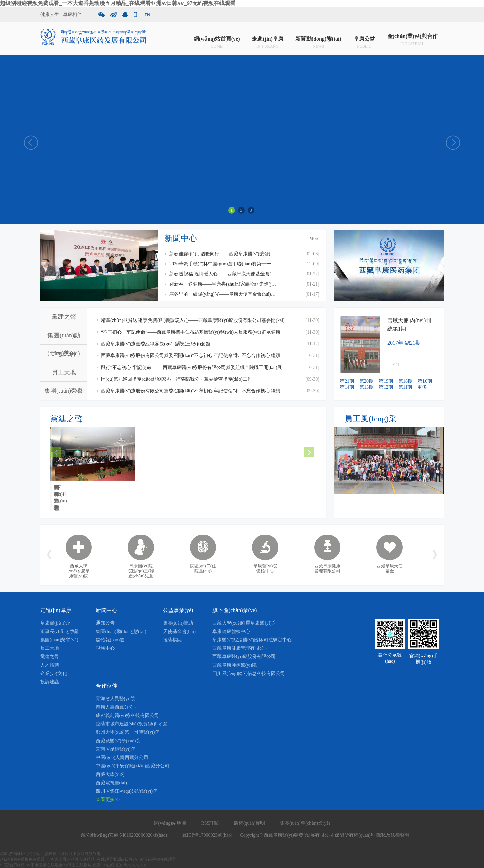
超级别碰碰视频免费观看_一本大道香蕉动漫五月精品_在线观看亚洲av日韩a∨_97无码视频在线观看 (118, 3)
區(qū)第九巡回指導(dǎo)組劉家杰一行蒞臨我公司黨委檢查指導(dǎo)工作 (176, 379)
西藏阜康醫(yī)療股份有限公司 (244, 657)
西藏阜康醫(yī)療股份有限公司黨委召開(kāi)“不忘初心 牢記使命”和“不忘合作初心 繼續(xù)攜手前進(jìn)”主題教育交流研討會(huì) (191, 357)
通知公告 (64, 354)
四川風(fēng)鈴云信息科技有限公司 (249, 673)
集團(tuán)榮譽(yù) (59, 640)
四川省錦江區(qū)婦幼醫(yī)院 (127, 791)
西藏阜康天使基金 (390, 568)
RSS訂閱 (210, 823)
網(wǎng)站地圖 (170, 823)
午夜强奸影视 (12, 865)
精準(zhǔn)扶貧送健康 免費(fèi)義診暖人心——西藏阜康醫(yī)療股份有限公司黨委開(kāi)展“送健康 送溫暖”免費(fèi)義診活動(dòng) (193, 322)
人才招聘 (50, 665)
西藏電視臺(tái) (111, 783)
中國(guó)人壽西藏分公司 (122, 758)
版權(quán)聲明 (250, 823)
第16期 (425, 381)
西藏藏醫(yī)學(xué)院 (118, 741)
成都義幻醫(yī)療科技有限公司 (127, 715)
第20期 (366, 381)
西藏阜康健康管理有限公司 (327, 568)
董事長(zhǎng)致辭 (60, 631)
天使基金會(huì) (179, 631)
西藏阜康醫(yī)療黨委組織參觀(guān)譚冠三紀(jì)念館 (156, 344)
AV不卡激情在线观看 (44, 865)
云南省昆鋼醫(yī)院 (116, 749)
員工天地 (64, 372)
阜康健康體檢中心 (231, 631)
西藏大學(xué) (110, 774)
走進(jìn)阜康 (267, 40)
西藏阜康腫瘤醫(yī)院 (235, 665)
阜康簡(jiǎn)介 (55, 623)
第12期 (386, 387)
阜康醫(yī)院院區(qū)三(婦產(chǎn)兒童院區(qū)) (141, 573)
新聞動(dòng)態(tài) (318, 40)
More (314, 239)
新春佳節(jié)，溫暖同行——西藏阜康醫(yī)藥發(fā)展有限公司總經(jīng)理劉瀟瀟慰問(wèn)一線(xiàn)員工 (223, 254)
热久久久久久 (135, 865)
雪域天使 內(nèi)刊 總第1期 (409, 325)
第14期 (347, 387)
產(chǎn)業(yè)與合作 (412, 40)
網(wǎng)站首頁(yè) (217, 40)
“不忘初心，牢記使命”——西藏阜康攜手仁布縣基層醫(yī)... (181, 491)
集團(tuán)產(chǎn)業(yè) (305, 823)
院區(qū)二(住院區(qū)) (203, 568)
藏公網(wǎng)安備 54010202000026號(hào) (124, 835)
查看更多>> (108, 800)
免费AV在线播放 (108, 865)
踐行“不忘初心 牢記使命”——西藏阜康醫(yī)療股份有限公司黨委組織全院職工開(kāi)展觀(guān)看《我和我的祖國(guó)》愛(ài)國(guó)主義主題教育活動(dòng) (191, 369)
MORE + (122, 502)
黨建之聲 (64, 317)
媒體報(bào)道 (110, 640)
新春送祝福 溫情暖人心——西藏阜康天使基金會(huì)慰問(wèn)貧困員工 (223, 274)
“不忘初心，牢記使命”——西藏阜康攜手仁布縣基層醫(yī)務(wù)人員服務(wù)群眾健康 (191, 332)
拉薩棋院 (172, 640)
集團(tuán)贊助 (178, 623)
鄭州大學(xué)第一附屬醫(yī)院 (128, 732)
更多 (422, 387)
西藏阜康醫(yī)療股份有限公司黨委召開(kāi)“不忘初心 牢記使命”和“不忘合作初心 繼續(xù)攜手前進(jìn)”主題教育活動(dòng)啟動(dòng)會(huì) (191, 393)
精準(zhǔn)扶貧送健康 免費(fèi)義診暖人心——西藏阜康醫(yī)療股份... (91, 491)
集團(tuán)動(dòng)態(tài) (121, 631)
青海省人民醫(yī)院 (116, 699)
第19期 (386, 381)
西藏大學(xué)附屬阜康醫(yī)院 (79, 571)
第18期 (405, 381)
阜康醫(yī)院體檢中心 (265, 568)
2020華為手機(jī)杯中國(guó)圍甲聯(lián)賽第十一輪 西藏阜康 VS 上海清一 (223, 264)
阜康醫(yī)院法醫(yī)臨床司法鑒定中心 (252, 640)
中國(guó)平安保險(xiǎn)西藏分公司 (133, 766)
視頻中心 (105, 648)
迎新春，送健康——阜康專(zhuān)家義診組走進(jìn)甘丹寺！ (223, 284)
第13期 (366, 387)
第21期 (347, 381)
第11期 (405, 387)
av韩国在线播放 (78, 865)
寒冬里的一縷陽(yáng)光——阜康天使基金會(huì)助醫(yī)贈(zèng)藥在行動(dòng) (223, 294)
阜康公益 (364, 40)
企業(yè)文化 (54, 673)
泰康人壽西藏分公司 (117, 707)
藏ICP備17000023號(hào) (207, 835)
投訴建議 (50, 682)
